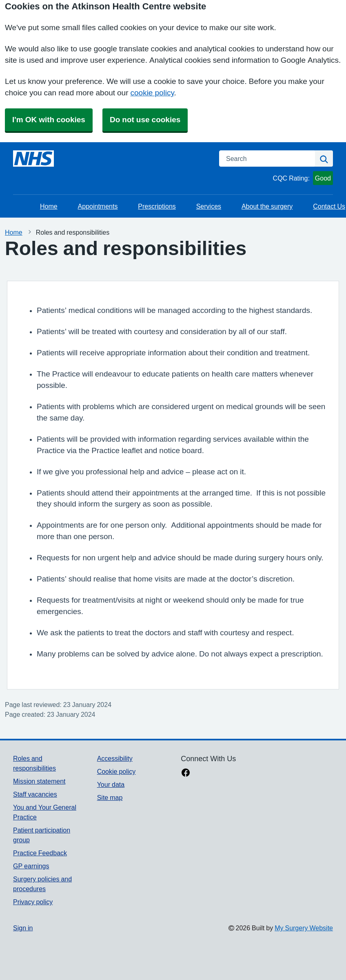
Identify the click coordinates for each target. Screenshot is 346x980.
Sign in (23, 928)
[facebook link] (186, 773)
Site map (110, 797)
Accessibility (115, 758)
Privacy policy (33, 902)
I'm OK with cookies (49, 120)
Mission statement (39, 781)
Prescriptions (157, 206)
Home (49, 206)
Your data (111, 784)
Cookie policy (116, 771)
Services (209, 206)
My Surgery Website (304, 928)
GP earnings (31, 866)
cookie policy (152, 93)
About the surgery (267, 206)
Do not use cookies (145, 120)
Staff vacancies (35, 794)
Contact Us (329, 206)
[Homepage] (33, 159)
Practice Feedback (40, 853)
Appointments (98, 206)
